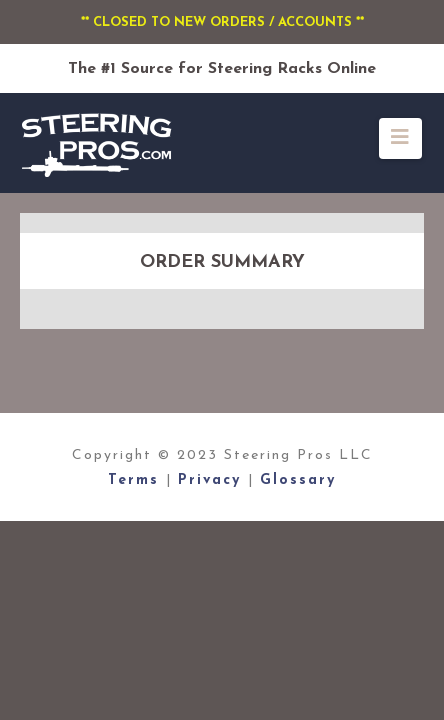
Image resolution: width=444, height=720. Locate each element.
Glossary (298, 480)
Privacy (213, 480)
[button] (400, 138)
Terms (137, 480)
